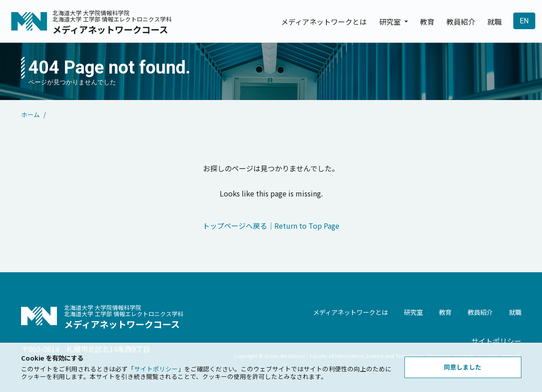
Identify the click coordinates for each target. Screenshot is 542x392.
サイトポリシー (156, 369)
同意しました (463, 367)
